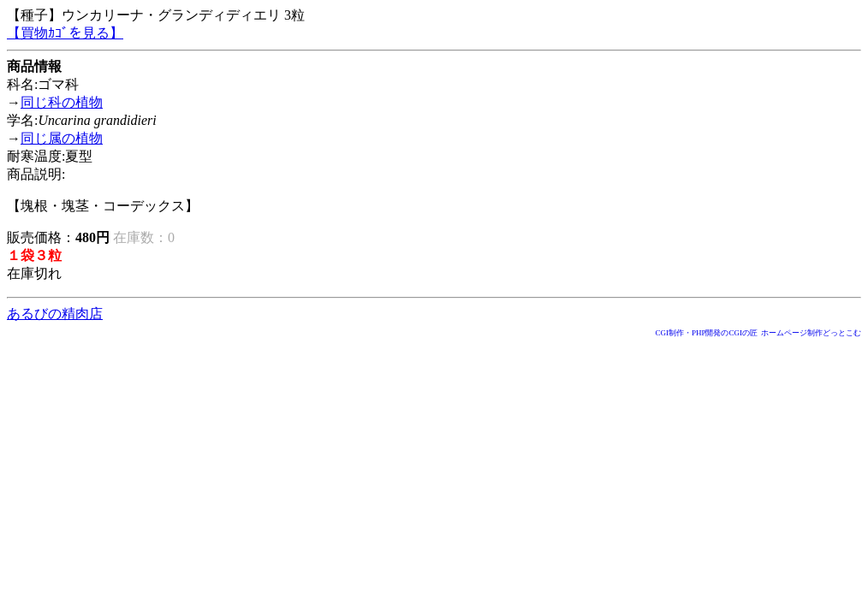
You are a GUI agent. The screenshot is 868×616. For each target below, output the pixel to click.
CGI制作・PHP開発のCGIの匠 (706, 333)
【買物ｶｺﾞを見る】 (65, 33)
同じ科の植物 (62, 102)
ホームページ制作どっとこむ (811, 333)
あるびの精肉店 (55, 314)
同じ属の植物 (62, 138)
